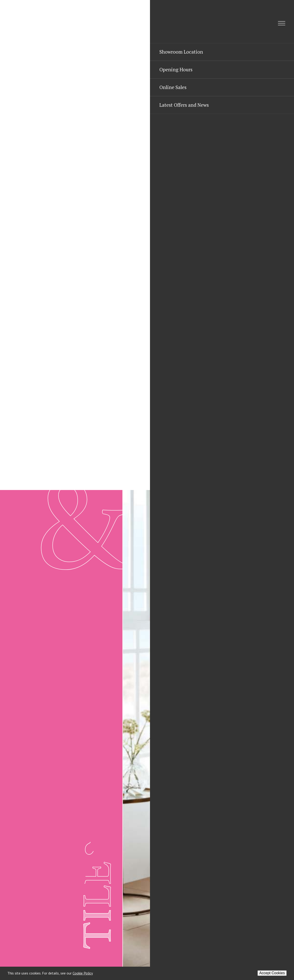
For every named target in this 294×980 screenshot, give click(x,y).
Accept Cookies (272, 973)
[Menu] (150, 25)
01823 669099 (238, 222)
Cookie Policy (83, 973)
